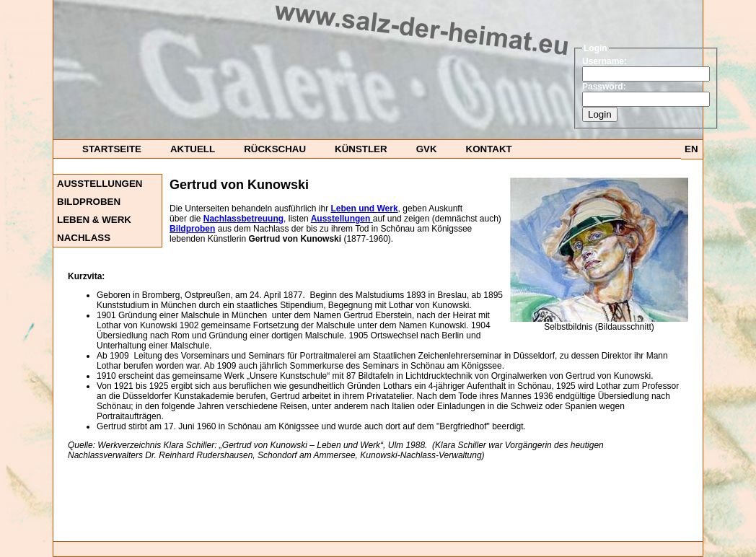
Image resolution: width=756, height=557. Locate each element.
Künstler (361, 149)
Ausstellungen (100, 184)
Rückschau (275, 149)
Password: (604, 87)
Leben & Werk (94, 220)
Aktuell (193, 149)
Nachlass (84, 238)
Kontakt (489, 149)
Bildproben (89, 202)
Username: (605, 61)
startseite (112, 149)
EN (691, 149)
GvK (427, 149)
